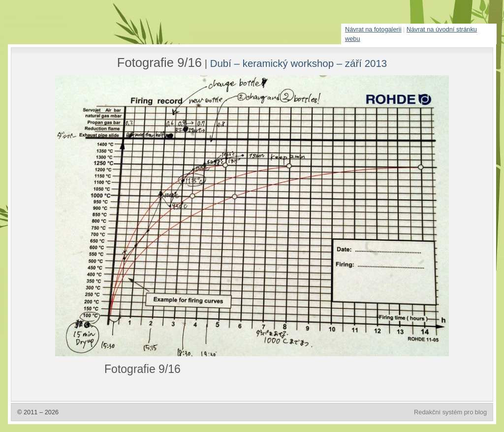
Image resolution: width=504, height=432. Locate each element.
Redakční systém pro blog (450, 412)
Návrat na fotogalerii (373, 29)
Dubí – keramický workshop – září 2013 (299, 63)
